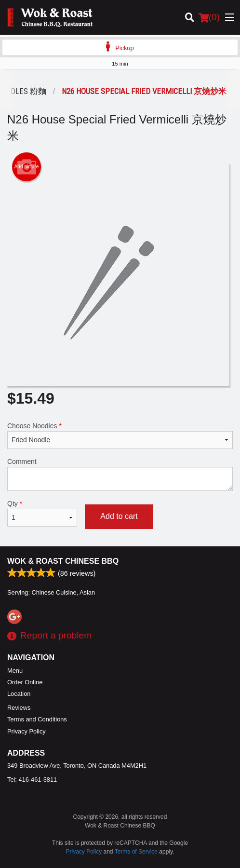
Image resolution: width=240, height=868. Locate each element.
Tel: (32, 780)
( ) (209, 17)
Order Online (25, 682)
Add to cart (119, 516)
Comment (120, 474)
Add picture (27, 167)
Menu (15, 671)
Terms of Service (136, 852)
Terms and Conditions (37, 719)
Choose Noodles (120, 435)
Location (19, 694)
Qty (42, 513)
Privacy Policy (27, 731)
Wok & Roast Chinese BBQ (63, 561)
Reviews (19, 708)
